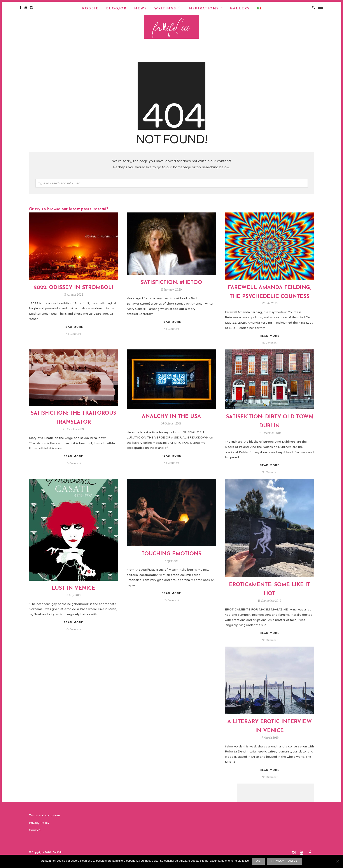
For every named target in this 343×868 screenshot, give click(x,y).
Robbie (90, 9)
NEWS (140, 9)
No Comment (270, 352)
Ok (258, 861)
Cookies (35, 839)
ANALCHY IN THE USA (171, 426)
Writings (165, 9)
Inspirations (203, 9)
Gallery (240, 9)
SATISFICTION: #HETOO (171, 292)
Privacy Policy (39, 832)
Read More (270, 345)
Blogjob (116, 9)
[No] (338, 861)
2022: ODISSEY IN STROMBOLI (73, 297)
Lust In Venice (73, 597)
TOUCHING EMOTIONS (171, 563)
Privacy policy (284, 861)
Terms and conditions (45, 824)
